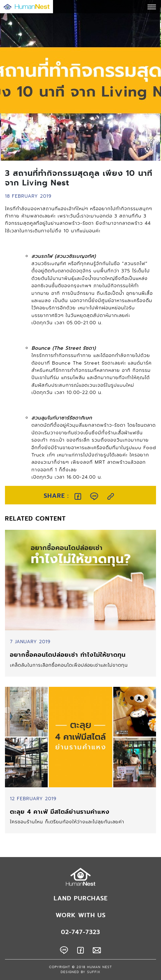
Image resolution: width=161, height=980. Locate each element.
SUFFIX (94, 972)
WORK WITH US (81, 915)
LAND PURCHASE (81, 898)
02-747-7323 (80, 932)
